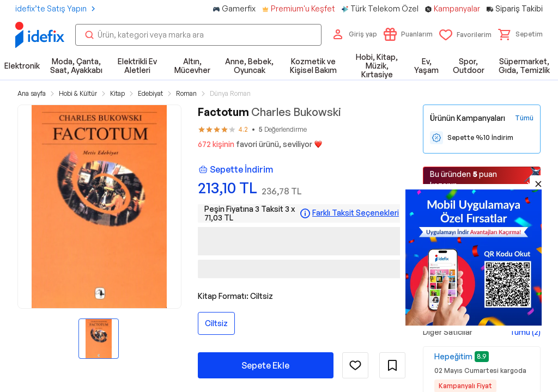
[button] (520, 34)
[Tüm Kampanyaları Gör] (524, 118)
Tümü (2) (525, 332)
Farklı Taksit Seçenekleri (356, 213)
